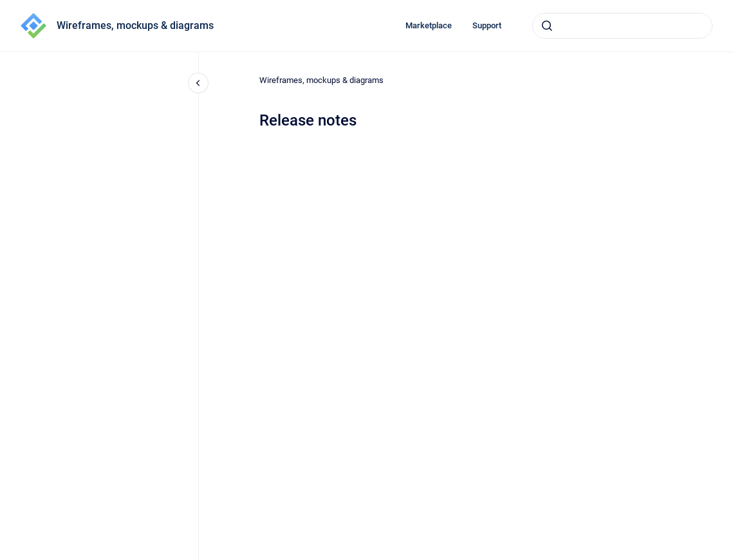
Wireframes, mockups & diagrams (135, 25)
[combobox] (622, 26)
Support (487, 25)
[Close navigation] (198, 83)
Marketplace (429, 25)
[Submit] (547, 26)
